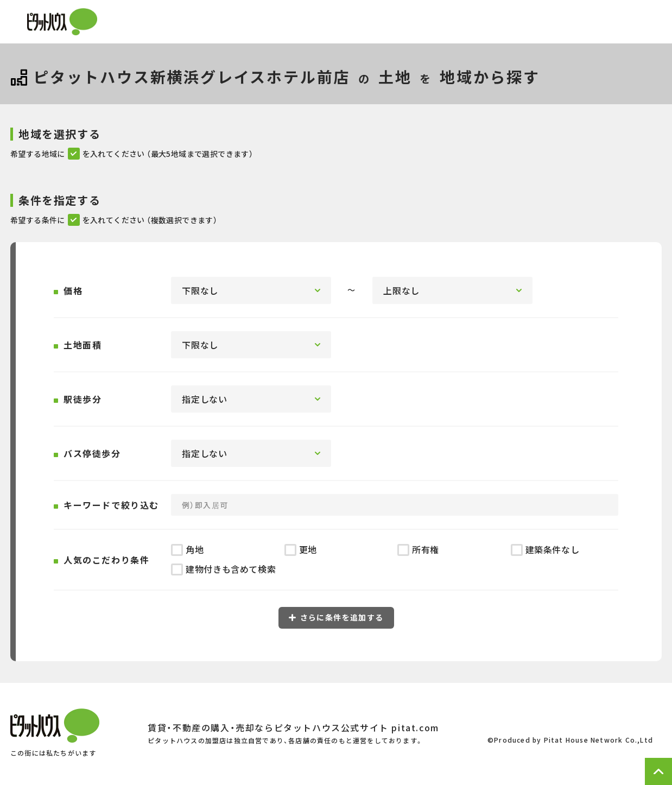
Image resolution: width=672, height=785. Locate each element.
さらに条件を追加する (336, 617)
